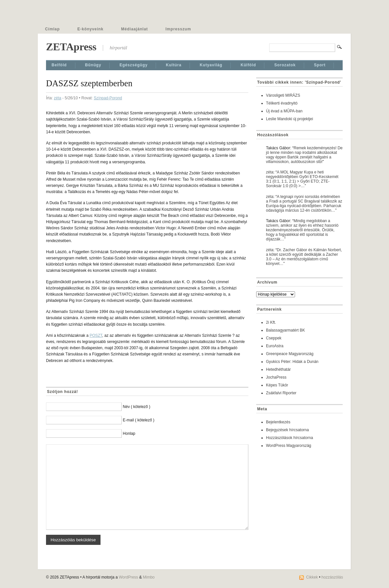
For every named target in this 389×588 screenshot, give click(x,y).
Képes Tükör (277, 385)
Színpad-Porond (108, 98)
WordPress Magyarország (289, 446)
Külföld (248, 65)
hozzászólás (332, 577)
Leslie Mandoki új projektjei (289, 119)
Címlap (52, 29)
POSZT (96, 335)
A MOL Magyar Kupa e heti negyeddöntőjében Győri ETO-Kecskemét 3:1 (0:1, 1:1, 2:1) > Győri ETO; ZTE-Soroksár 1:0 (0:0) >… (302, 179)
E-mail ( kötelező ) (139, 420)
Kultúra (174, 65)
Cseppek (274, 338)
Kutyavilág (211, 65)
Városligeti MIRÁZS (283, 95)
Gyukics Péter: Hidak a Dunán (292, 362)
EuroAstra (275, 346)
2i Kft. (271, 322)
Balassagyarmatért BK (285, 330)
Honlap (129, 433)
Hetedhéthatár (278, 369)
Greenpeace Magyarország (290, 354)
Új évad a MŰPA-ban (284, 111)
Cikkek (312, 577)
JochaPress (276, 377)
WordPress (128, 577)
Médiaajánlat (134, 29)
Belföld (59, 65)
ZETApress (71, 47)
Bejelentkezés (278, 422)
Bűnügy (93, 65)
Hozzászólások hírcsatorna (289, 438)
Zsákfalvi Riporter (281, 393)
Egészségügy (133, 65)
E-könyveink (90, 29)
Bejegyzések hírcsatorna (287, 430)
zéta (58, 98)
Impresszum (178, 29)
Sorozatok (285, 65)
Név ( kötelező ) (136, 407)
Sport (320, 65)
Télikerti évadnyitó (282, 103)
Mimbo (149, 577)
